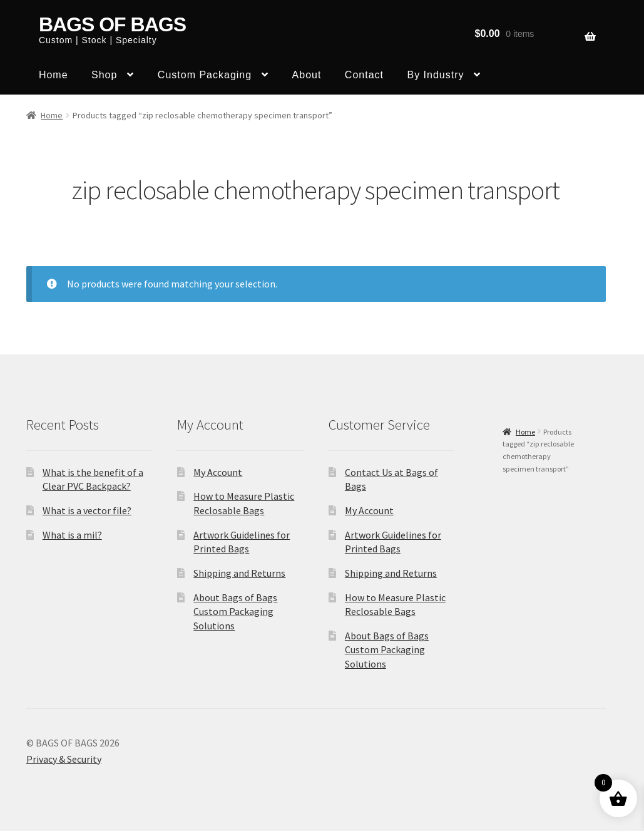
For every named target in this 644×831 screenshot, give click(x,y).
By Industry (435, 75)
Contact (364, 75)
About (307, 75)
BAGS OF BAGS (112, 24)
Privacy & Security (64, 759)
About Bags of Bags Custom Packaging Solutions (235, 612)
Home (54, 75)
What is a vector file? (87, 510)
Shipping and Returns (239, 573)
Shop (104, 75)
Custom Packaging (205, 75)
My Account (218, 472)
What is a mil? (72, 535)
